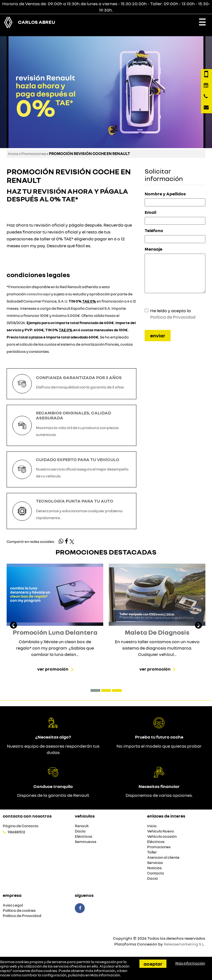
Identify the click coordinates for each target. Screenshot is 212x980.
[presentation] (14, 626)
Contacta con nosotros (27, 816)
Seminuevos (86, 842)
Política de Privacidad (173, 317)
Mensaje (153, 249)
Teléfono (154, 230)
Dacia (80, 831)
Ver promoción (53, 669)
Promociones (34, 153)
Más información (105, 975)
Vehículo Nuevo (161, 831)
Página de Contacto (21, 826)
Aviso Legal (13, 905)
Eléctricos (84, 836)
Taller (152, 852)
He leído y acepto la (173, 314)
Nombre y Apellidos (165, 194)
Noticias (154, 868)
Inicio (13, 153)
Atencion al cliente (163, 857)
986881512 (16, 832)
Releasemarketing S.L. (184, 944)
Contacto (156, 873)
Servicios (155, 863)
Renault (82, 826)
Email (150, 212)
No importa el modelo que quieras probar (159, 746)
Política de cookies (19, 911)
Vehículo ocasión (162, 836)
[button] (95, 690)
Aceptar (153, 964)
